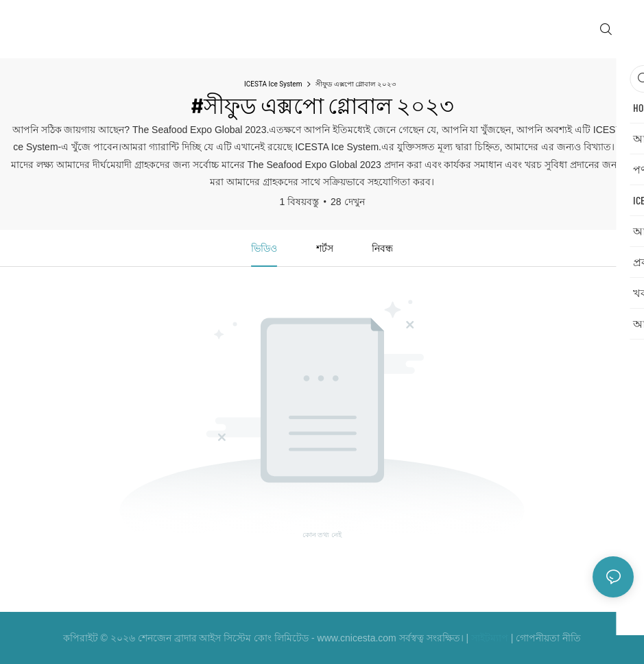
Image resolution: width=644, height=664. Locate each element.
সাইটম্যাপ (490, 638)
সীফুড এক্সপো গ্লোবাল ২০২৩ (356, 84)
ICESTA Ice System (273, 84)
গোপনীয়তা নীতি (548, 638)
